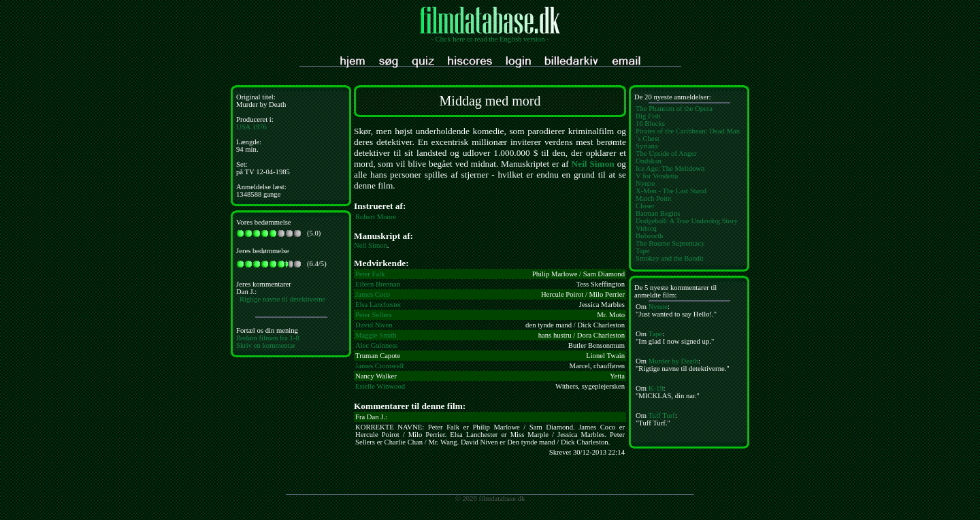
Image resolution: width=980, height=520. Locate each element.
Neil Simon (593, 164)
